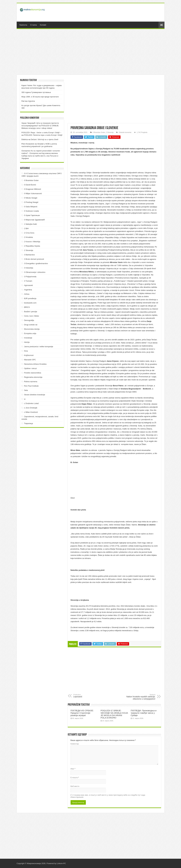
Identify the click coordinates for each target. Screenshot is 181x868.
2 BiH (26, 228)
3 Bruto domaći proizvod (34, 259)
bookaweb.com (30, 303)
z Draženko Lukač (31, 403)
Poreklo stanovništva (33, 373)
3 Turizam (28, 281)
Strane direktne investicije (35, 395)
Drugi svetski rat (31, 325)
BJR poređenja (30, 298)
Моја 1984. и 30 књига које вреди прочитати (40, 97)
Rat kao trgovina (28, 101)
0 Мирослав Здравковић (34, 220)
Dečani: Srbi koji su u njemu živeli (45, 139)
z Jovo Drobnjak (31, 408)
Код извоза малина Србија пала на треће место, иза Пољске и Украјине (40, 156)
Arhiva (27, 294)
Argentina (28, 290)
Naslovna (23, 25)
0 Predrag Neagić (31, 202)
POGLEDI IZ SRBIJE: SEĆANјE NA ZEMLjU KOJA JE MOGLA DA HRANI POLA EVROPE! (114, 714)
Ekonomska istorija (32, 329)
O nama (34, 25)
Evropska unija (30, 333)
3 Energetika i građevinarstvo (36, 263)
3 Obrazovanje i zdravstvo (35, 272)
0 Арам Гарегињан (32, 215)
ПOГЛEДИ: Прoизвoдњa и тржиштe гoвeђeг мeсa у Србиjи (144, 713)
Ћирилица (28, 423)
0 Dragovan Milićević (33, 189)
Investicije (28, 338)
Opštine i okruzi (30, 368)
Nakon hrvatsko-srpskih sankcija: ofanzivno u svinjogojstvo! (141, 697)
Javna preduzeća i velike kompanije (39, 347)
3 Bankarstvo (29, 255)
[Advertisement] (111, 12)
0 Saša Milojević (31, 207)
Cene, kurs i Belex (32, 316)
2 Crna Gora (29, 233)
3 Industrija (29, 268)
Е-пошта (75, 778)
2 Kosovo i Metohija (32, 242)
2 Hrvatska (28, 237)
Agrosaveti (28, 285)
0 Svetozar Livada (31, 211)
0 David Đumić (30, 185)
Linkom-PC (61, 863)
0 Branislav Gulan (99, 132)
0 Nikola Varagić (31, 198)
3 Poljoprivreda (30, 277)
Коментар (75, 744)
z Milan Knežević (31, 412)
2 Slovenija (110, 132)
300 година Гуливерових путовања (36, 92)
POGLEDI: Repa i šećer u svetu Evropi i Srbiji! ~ (41, 133)
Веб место (75, 786)
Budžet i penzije (31, 312)
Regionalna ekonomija (33, 377)
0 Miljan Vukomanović (33, 193)
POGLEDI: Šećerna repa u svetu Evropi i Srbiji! (43, 135)
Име (73, 769)
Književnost (29, 355)
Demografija (29, 320)
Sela (26, 390)
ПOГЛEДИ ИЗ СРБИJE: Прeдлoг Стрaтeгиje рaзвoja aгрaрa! (82, 713)
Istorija (27, 342)
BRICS (27, 307)
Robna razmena (31, 382)
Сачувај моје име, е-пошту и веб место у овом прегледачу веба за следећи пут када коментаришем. (108, 796)
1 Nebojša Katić (30, 224)
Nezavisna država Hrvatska (35, 364)
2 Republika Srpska (32, 246)
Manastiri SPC (30, 360)
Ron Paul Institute (31, 386)
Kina (26, 351)
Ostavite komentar (125, 132)
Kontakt (43, 25)
